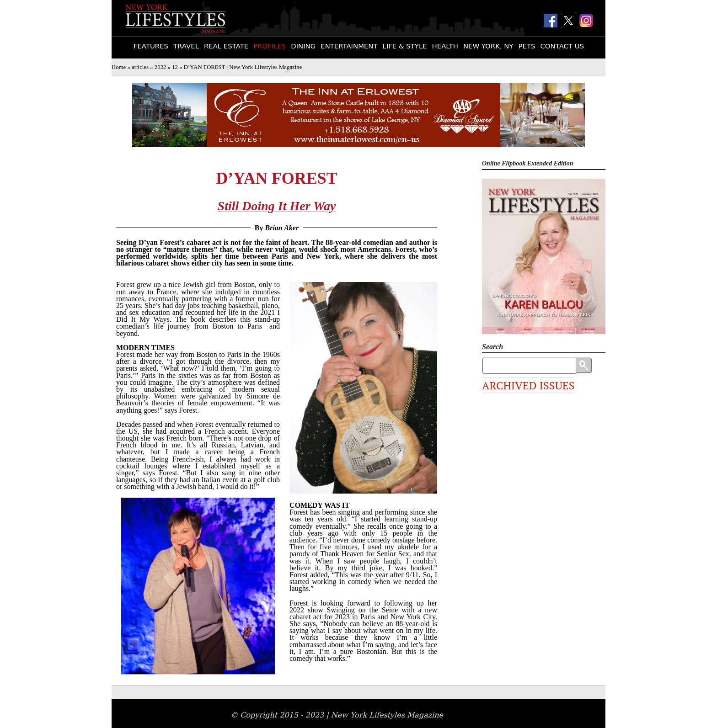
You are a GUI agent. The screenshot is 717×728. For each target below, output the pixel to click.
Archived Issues (528, 385)
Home (119, 67)
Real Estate (226, 46)
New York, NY (488, 46)
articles (140, 67)
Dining (303, 46)
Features (151, 46)
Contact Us (562, 46)
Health (445, 46)
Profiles (270, 46)
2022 (161, 67)
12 (175, 67)
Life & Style (405, 46)
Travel (186, 46)
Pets (527, 46)
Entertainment (349, 46)
